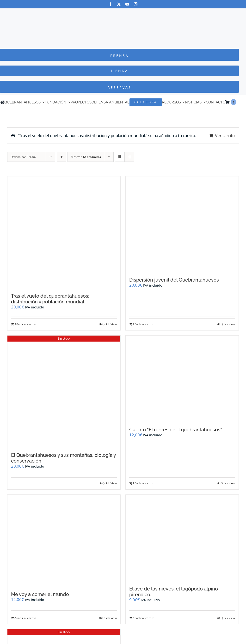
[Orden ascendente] (61, 157)
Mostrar (86, 157)
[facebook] (110, 4)
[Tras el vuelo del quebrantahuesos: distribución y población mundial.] (64, 232)
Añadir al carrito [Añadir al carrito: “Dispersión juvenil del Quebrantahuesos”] (143, 324)
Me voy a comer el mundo (40, 594)
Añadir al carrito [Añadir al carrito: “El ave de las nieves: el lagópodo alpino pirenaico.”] (143, 618)
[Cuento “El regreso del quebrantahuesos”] (182, 379)
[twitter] (119, 4)
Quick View (110, 324)
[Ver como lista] (129, 157)
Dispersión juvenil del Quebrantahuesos (174, 280)
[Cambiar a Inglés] (239, 102)
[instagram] (136, 4)
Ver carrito (225, 135)
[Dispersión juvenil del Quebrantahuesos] (182, 224)
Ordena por (23, 157)
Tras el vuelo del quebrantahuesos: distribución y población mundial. (50, 299)
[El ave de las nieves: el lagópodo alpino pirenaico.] (182, 538)
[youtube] (127, 4)
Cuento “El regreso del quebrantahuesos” (176, 430)
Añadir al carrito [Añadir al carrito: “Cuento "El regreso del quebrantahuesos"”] (143, 483)
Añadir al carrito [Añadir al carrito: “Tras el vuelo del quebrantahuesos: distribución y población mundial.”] (25, 324)
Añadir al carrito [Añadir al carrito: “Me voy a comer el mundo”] (25, 618)
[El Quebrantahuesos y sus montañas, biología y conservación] (64, 391)
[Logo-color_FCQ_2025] (123, 13)
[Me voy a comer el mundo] (64, 541)
